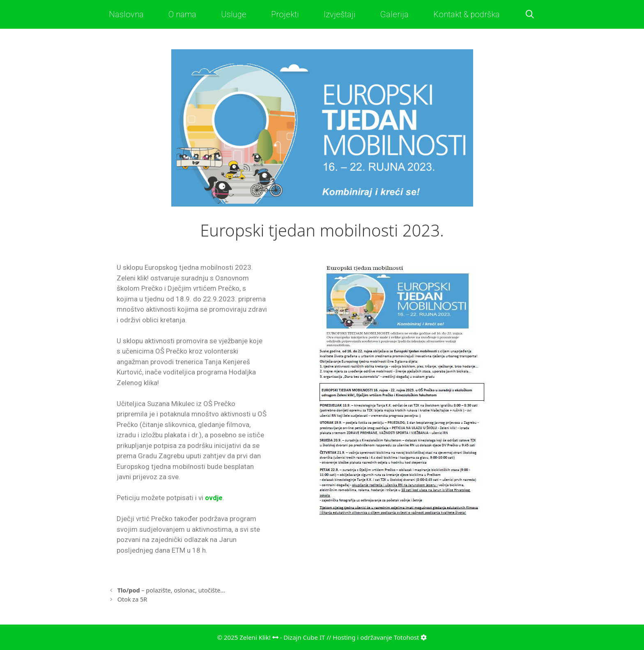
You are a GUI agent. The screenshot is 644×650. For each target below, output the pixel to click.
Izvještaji (340, 14)
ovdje (214, 498)
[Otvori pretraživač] (530, 14)
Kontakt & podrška (467, 14)
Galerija (394, 14)
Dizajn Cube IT (304, 637)
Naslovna (126, 14)
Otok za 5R (132, 599)
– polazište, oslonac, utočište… (171, 590)
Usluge (234, 14)
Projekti (285, 14)
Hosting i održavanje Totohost (380, 637)
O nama (182, 14)
